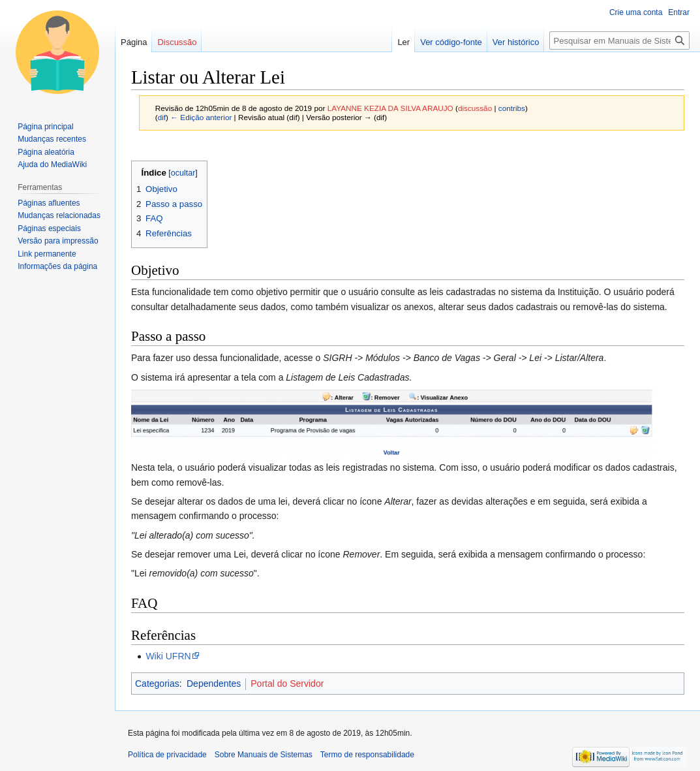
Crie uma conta (636, 12)
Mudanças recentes (52, 139)
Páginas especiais (49, 228)
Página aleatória (46, 152)
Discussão (177, 42)
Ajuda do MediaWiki (52, 165)
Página (134, 42)
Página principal (45, 127)
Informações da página (57, 266)
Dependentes (214, 684)
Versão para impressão (58, 241)
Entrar (679, 12)
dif (162, 117)
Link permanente (47, 254)
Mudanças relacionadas (59, 215)
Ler (403, 42)
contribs (512, 108)
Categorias (157, 684)
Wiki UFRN (168, 656)
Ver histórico (516, 42)
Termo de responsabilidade (367, 755)
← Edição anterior (201, 117)
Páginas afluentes (49, 203)
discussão (475, 108)
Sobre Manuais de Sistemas (264, 755)
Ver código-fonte (451, 42)
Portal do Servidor (287, 684)
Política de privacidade (167, 755)
